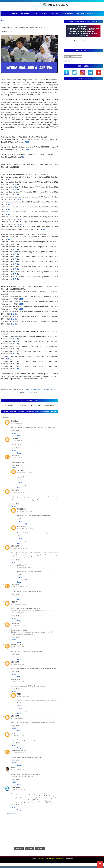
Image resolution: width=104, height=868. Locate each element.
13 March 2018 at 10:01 (19, 664)
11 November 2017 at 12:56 (20, 626)
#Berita (22, 393)
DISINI (27, 150)
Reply (13, 431)
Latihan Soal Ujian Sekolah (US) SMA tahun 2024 (42, 389)
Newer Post (19, 848)
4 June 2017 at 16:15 (18, 423)
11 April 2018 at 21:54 (18, 735)
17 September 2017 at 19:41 (20, 548)
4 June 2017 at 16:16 (18, 440)
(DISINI (21, 304)
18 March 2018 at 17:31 (19, 681)
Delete (18, 431)
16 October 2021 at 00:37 (19, 789)
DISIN (13, 324)
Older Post (29, 848)
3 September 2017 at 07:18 (26, 472)
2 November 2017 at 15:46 (25, 567)
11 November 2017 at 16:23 (26, 528)
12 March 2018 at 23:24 (19, 647)
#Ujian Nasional (32, 393)
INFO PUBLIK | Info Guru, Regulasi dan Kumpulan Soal (52, 859)
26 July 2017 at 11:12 (18, 458)
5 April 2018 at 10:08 (24, 696)
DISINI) (28, 142)
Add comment (12, 814)
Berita (3, 21)
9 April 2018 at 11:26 (18, 718)
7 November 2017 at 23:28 (19, 604)
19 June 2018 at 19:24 (18, 770)
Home (40, 848)
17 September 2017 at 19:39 (20, 492)
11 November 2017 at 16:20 (26, 511)
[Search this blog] (73, 57)
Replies (14, 433)
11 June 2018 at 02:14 (18, 753)
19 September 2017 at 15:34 (20, 587)
